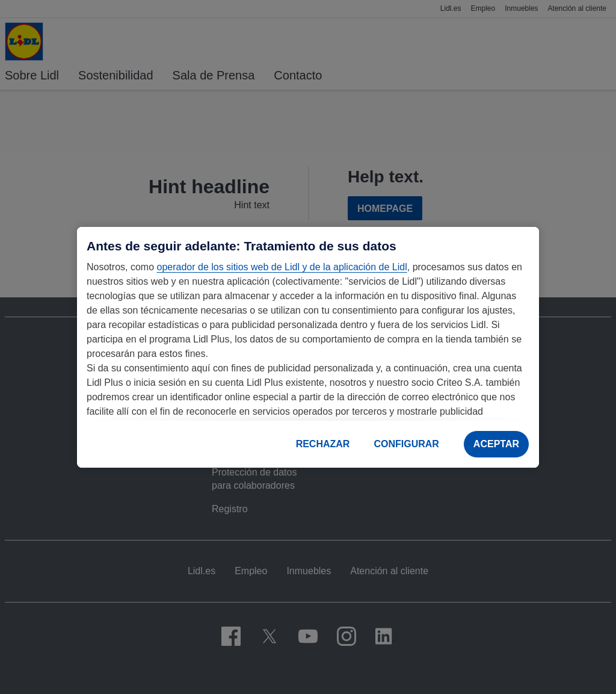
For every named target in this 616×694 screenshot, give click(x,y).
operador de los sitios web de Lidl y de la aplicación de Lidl (282, 267)
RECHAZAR (323, 444)
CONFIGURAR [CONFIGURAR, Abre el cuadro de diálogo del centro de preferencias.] (406, 444)
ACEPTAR (496, 444)
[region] (308, 347)
